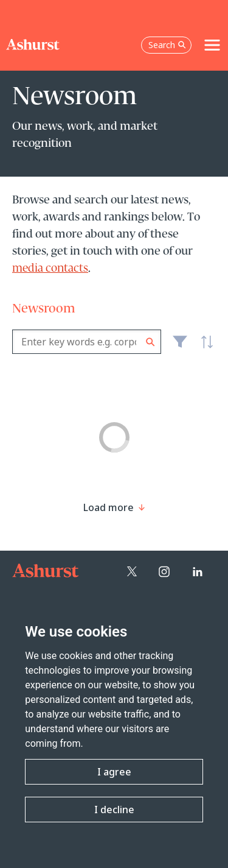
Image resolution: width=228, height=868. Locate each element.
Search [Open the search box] (167, 45)
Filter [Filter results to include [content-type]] (180, 347)
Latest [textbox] (204, 348)
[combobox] (87, 342)
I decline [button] (114, 810)
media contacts (50, 269)
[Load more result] (109, 507)
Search (150, 342)
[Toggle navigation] (212, 45)
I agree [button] (114, 772)
